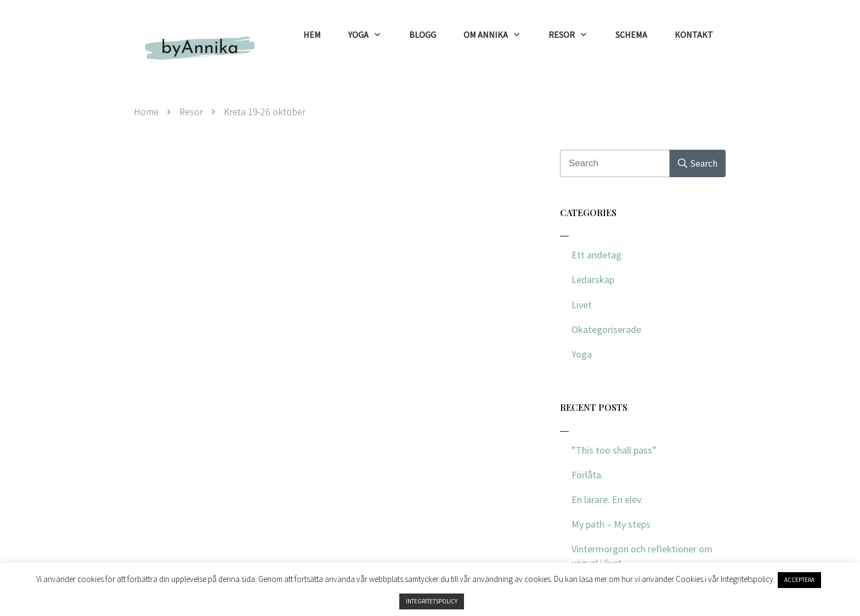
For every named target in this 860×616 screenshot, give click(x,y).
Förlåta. (587, 475)
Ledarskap (593, 279)
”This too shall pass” (614, 450)
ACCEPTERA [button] (799, 580)
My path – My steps (611, 524)
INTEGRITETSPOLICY (432, 601)
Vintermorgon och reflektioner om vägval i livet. (642, 556)
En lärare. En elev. (607, 499)
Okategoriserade (606, 329)
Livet (582, 305)
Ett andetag (596, 255)
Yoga (582, 354)
